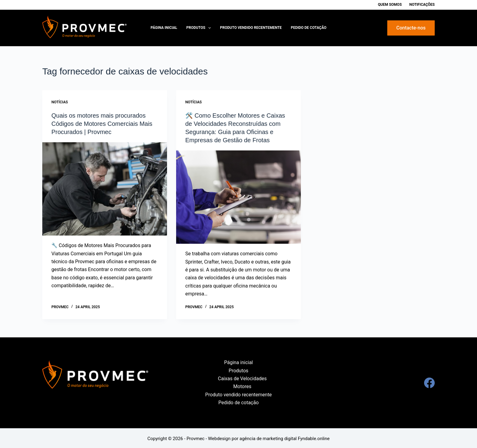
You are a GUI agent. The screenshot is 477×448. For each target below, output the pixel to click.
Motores (242, 386)
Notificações (422, 5)
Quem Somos (390, 5)
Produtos (200, 28)
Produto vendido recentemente (251, 28)
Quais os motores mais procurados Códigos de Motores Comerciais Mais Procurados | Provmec (102, 123)
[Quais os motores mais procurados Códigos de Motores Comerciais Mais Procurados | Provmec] (105, 188)
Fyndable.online (314, 437)
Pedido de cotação (309, 28)
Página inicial (164, 28)
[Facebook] (429, 382)
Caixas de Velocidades (242, 377)
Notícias (60, 102)
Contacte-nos (411, 28)
